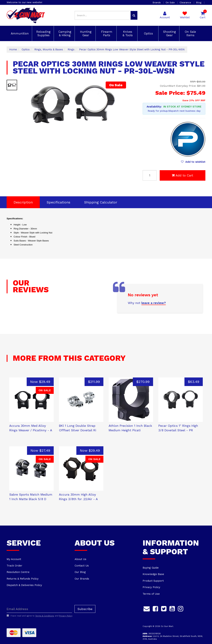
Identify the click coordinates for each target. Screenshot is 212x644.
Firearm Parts (106, 33)
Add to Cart (182, 175)
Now (40, 382)
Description (23, 202)
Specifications (58, 202)
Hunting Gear (85, 33)
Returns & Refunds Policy (23, 579)
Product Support (153, 581)
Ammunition (19, 33)
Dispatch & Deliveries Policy (24, 585)
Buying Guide (151, 568)
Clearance (186, 2)
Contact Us (82, 566)
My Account (14, 559)
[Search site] (134, 15)
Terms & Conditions (45, 616)
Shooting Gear (169, 33)
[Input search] (103, 15)
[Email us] (147, 608)
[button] (193, 162)
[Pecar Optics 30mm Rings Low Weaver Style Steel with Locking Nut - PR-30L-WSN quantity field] (150, 175)
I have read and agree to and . (40, 616)
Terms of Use (151, 594)
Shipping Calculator (101, 202)
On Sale (171, 2)
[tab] (23, 202)
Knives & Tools (127, 33)
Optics (148, 33)
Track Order (14, 566)
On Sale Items (190, 33)
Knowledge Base (153, 574)
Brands (157, 2)
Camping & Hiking (64, 33)
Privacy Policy (151, 587)
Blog (199, 2)
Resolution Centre (18, 572)
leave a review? (154, 303)
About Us (80, 559)
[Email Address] (39, 609)
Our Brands (82, 579)
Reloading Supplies (43, 33)
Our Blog (80, 572)
